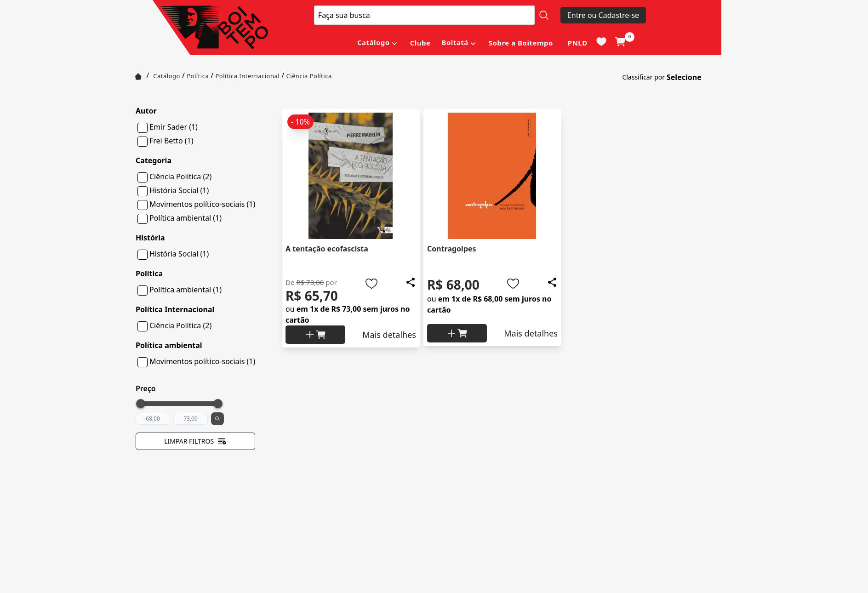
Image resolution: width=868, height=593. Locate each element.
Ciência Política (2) (180, 177)
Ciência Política (309, 76)
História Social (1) (179, 190)
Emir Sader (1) (174, 127)
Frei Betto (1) (171, 141)
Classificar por (643, 77)
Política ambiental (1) (186, 218)
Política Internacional (247, 76)
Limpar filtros (195, 441)
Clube (420, 43)
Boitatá (455, 42)
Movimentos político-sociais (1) (202, 204)
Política (198, 76)
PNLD (578, 43)
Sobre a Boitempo (521, 43)
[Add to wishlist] (371, 284)
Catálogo (374, 42)
